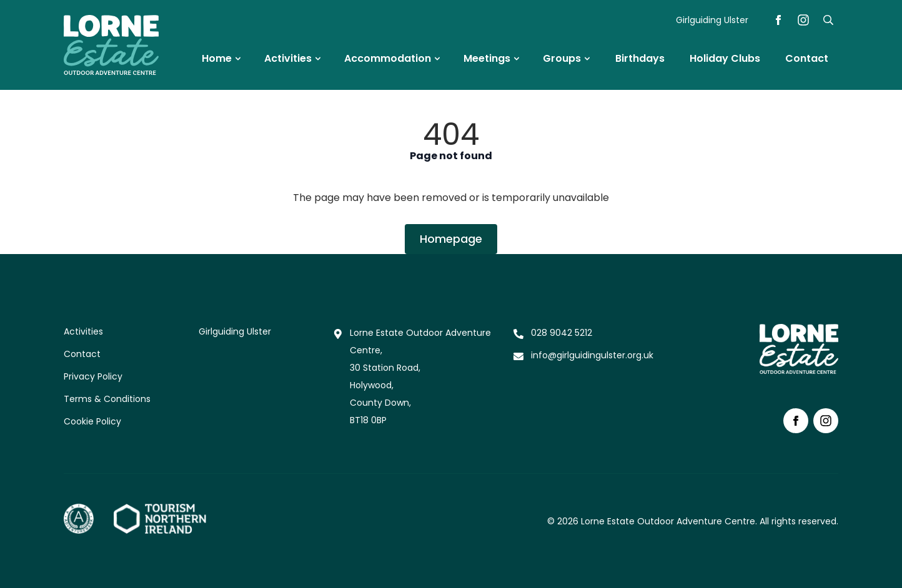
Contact (82, 354)
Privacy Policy (93, 376)
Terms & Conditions (107, 399)
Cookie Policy (92, 421)
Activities (83, 331)
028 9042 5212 (562, 333)
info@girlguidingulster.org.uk (592, 355)
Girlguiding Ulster (712, 20)
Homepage (451, 239)
